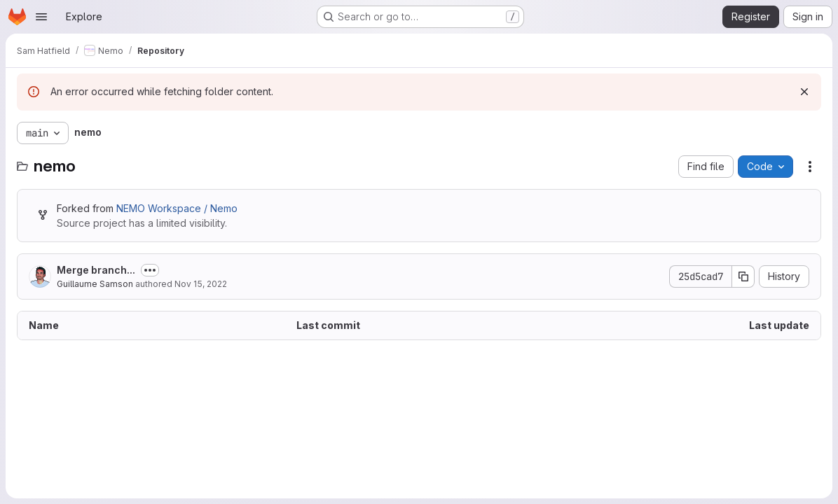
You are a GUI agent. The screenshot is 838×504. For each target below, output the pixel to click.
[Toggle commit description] (150, 270)
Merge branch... (96, 270)
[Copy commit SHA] (743, 276)
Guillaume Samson (95, 284)
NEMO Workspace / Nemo (177, 208)
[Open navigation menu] (41, 17)
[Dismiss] (804, 92)
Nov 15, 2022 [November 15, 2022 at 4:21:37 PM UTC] (201, 284)
